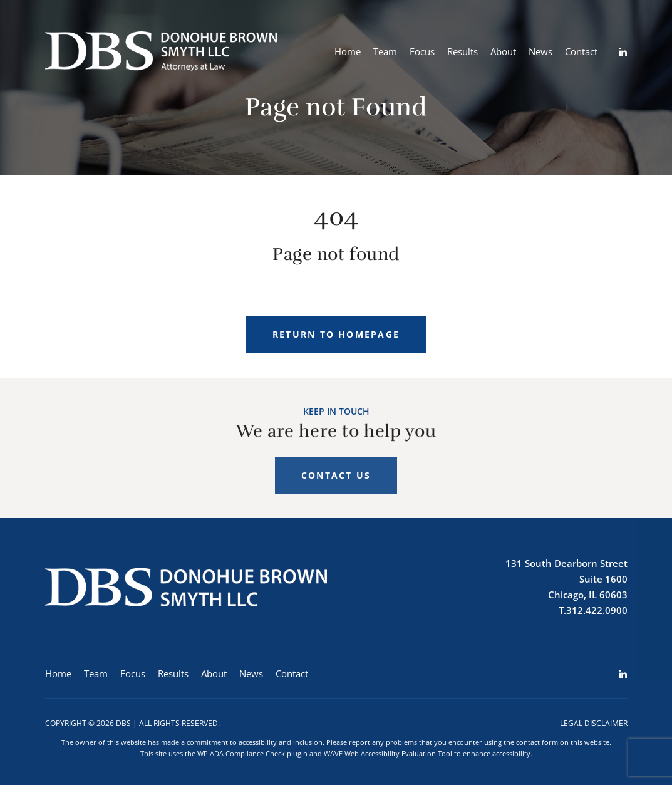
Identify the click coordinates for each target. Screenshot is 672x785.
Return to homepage (336, 334)
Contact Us (336, 481)
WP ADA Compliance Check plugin (252, 753)
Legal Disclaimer (594, 723)
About (503, 51)
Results (463, 51)
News (540, 51)
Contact (581, 51)
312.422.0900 (597, 610)
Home (348, 51)
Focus (422, 51)
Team (385, 51)
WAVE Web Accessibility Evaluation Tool (388, 753)
